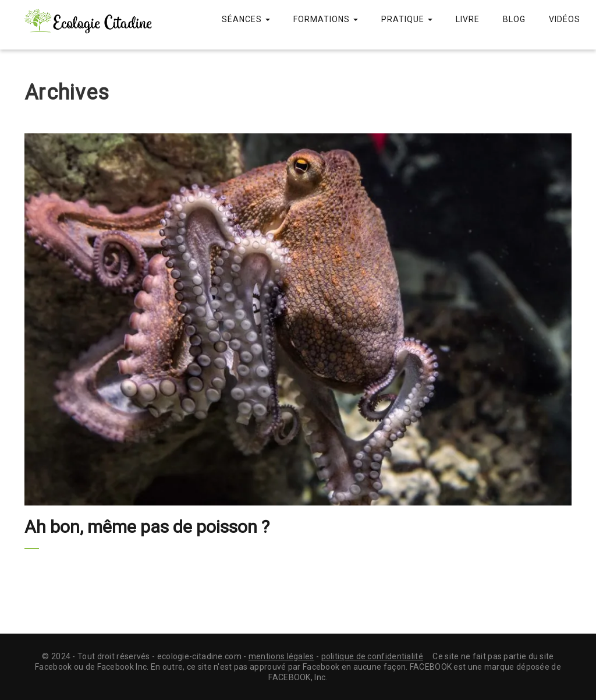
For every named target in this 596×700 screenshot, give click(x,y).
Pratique (407, 19)
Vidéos (565, 19)
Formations (326, 19)
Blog (514, 19)
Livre (468, 19)
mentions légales (281, 656)
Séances (246, 19)
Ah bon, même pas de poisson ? (147, 527)
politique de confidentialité (372, 656)
